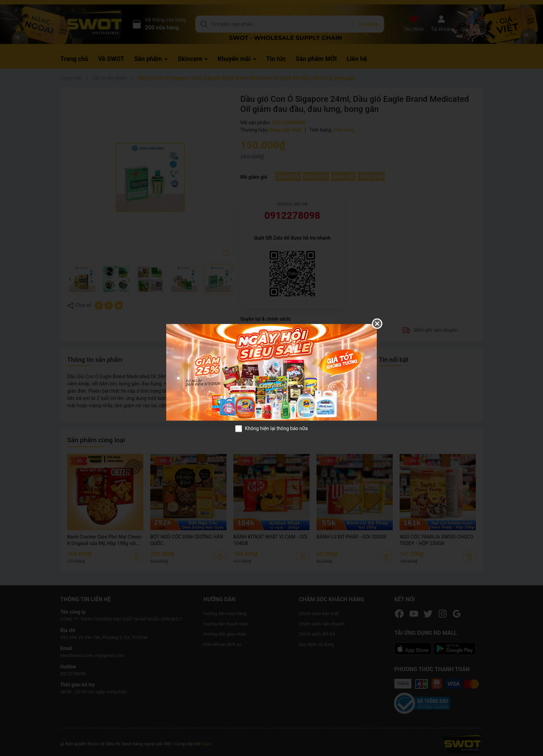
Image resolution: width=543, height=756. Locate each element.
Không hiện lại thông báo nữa (276, 428)
